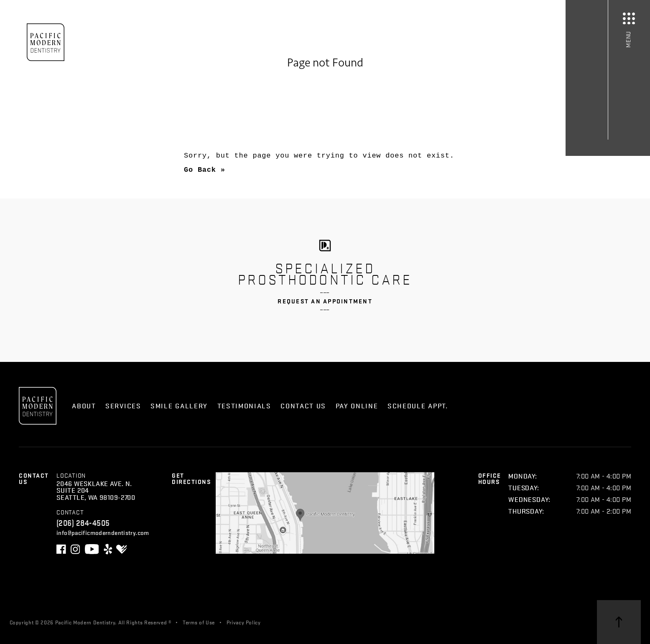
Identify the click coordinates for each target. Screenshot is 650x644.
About (84, 406)
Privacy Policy (244, 622)
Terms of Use (199, 622)
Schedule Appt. (418, 406)
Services (123, 406)
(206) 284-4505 (83, 522)
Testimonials (244, 406)
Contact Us (303, 406)
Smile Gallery (179, 406)
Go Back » (205, 170)
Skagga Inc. (320, 622)
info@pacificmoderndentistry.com (103, 532)
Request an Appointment (325, 301)
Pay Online (357, 406)
